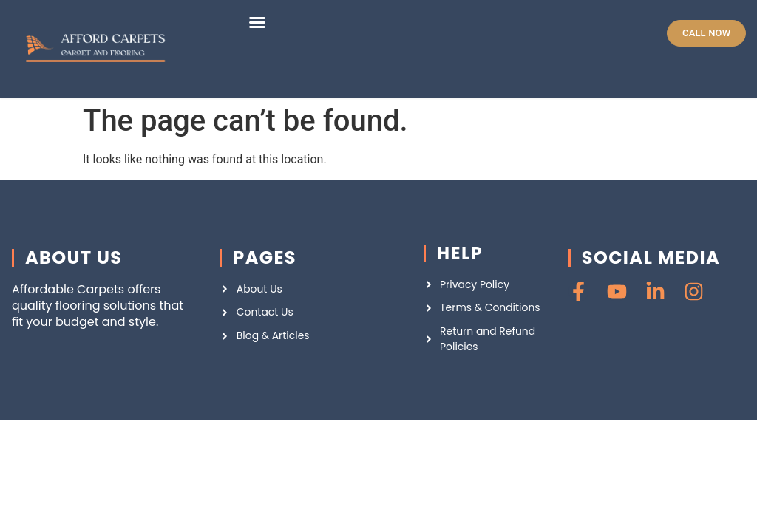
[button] (257, 22)
